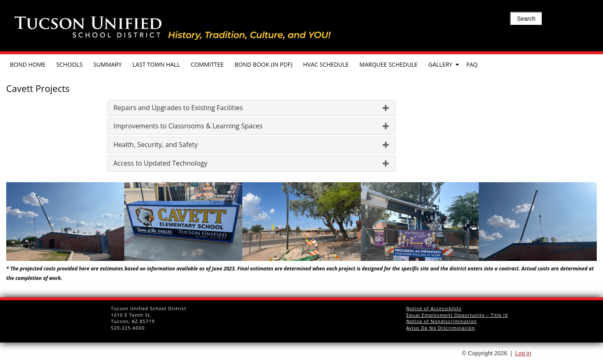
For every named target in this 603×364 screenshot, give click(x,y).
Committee (207, 64)
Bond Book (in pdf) (263, 64)
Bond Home (28, 64)
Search (526, 19)
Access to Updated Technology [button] (251, 164)
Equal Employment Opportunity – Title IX (457, 315)
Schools (70, 64)
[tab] (251, 108)
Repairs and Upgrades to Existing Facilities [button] (251, 108)
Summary (107, 64)
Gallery (440, 64)
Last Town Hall (156, 64)
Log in (523, 353)
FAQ (472, 64)
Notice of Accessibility (434, 308)
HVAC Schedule (326, 64)
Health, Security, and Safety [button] (251, 145)
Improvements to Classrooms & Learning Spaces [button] (251, 126)
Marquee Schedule (388, 64)
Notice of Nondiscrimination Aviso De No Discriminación (442, 324)
